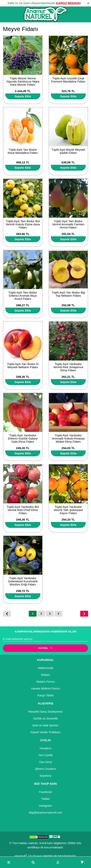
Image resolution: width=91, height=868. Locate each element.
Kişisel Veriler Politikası (45, 732)
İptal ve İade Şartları (45, 725)
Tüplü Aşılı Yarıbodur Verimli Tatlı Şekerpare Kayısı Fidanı (68, 510)
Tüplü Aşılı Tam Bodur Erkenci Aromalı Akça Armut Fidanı (23, 296)
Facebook (46, 792)
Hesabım (45, 748)
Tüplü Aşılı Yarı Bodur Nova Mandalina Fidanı (23, 151)
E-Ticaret (36, 856)
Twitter (45, 799)
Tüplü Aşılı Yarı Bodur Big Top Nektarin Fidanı (68, 294)
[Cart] (82, 862)
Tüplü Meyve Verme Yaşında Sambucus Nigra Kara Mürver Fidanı (23, 81)
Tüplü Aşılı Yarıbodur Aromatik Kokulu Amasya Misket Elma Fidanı (68, 438)
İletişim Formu (45, 682)
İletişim (45, 675)
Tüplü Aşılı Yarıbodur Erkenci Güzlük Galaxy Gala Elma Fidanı (23, 438)
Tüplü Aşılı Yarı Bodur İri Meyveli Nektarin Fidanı (23, 366)
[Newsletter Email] (45, 639)
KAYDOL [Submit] (45, 648)
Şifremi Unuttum (46, 769)
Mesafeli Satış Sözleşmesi (45, 712)
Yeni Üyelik (46, 755)
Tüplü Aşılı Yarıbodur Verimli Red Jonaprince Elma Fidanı (68, 367)
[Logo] (45, 14)
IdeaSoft (21, 856)
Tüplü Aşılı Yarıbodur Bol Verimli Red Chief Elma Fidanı (23, 510)
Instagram (45, 806)
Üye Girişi (45, 762)
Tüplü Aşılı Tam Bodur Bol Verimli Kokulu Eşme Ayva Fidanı (23, 224)
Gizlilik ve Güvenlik (46, 718)
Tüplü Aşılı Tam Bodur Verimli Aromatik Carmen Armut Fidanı (68, 224)
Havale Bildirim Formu (46, 688)
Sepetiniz (46, 776)
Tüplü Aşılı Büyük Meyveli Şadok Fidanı (68, 151)
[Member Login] (58, 862)
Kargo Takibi (45, 695)
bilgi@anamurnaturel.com (45, 812)
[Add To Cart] (23, 96)
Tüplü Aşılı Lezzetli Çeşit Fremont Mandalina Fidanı (68, 80)
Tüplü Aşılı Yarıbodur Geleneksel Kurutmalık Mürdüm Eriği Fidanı (23, 581)
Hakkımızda (45, 668)
